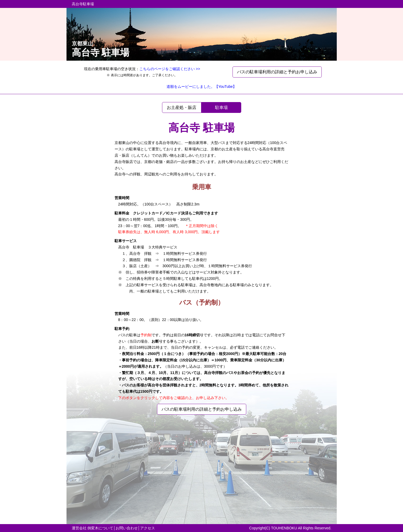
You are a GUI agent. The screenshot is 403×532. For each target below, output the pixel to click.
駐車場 (221, 107)
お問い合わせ (127, 528)
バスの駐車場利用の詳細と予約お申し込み (277, 72)
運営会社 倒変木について (93, 528)
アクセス (148, 528)
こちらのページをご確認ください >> (170, 69)
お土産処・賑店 (182, 107)
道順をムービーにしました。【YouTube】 (201, 87)
